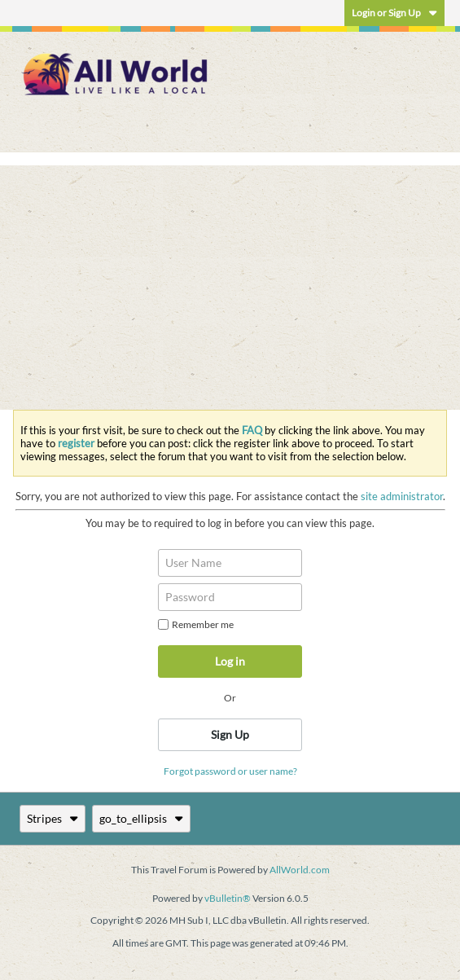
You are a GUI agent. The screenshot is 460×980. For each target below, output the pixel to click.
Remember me (196, 624)
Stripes (53, 818)
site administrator (402, 496)
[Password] (230, 597)
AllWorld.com (300, 870)
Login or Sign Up (394, 13)
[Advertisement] (230, 288)
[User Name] (230, 563)
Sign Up (230, 734)
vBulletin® (228, 898)
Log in (230, 661)
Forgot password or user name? (230, 771)
